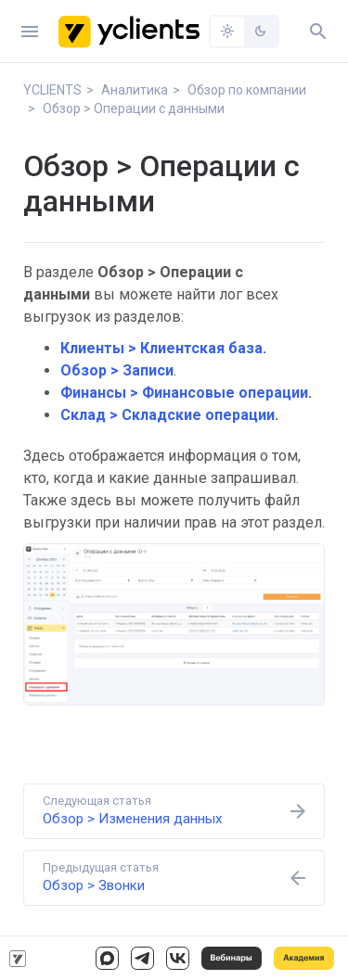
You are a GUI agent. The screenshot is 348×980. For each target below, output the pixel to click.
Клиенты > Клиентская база (161, 348)
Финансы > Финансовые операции (184, 393)
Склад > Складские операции (168, 415)
